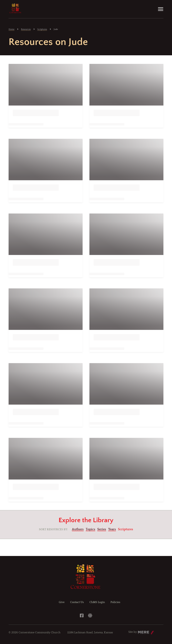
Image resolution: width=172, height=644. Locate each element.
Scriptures (42, 29)
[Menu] (161, 9)
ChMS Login (97, 602)
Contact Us (77, 602)
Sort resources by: (53, 529)
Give (62, 602)
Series (102, 529)
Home (11, 29)
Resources (26, 29)
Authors (78, 529)
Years (112, 529)
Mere (141, 631)
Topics (90, 529)
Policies (115, 602)
